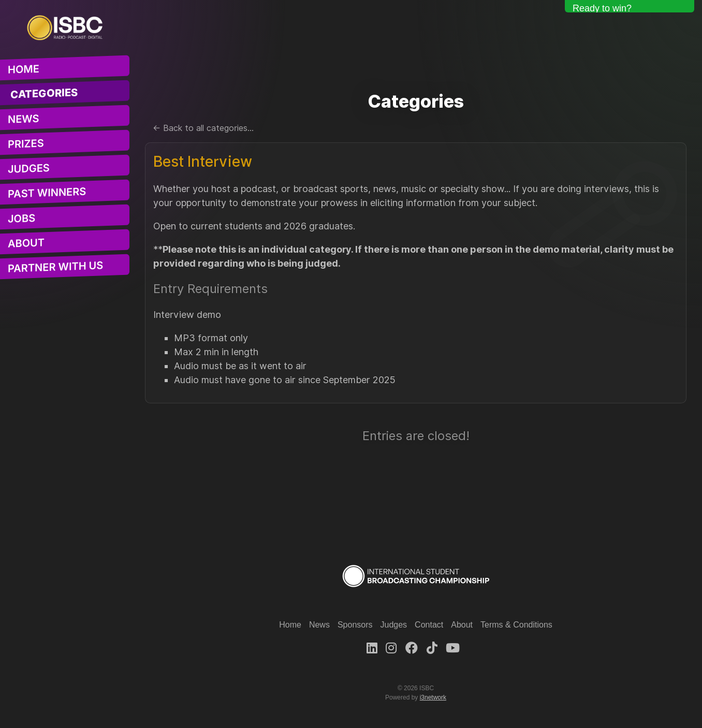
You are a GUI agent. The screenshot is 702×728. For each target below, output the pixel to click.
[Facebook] (412, 648)
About (26, 243)
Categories (44, 94)
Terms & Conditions (516, 625)
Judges (29, 169)
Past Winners (47, 193)
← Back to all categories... (203, 128)
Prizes (26, 144)
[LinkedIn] (372, 648)
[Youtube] (453, 648)
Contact (429, 625)
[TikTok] (432, 648)
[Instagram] (391, 648)
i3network (433, 697)
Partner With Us (55, 267)
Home (24, 69)
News (24, 119)
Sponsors (355, 625)
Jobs (21, 219)
